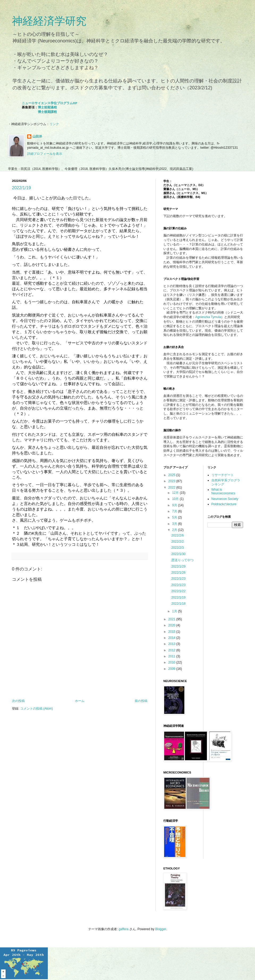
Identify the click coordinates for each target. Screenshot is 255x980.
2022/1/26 (178, 573)
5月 (175, 517)
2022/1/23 (178, 579)
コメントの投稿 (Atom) (37, 709)
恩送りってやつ (182, 560)
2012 (172, 650)
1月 (175, 611)
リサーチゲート (223, 475)
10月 (176, 499)
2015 (172, 632)
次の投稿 (18, 701)
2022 (172, 487)
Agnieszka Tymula (208, 317)
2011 (172, 656)
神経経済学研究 (49, 21)
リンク (54, 124)
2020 (172, 625)
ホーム (80, 701)
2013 (172, 644)
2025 (172, 475)
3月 (175, 524)
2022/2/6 (178, 535)
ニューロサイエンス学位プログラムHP (50, 103)
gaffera (123, 929)
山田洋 (37, 137)
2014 (172, 638)
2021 (172, 619)
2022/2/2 (178, 542)
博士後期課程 (47, 112)
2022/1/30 (178, 554)
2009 (172, 669)
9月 (175, 505)
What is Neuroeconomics (223, 491)
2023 (172, 481)
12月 (176, 493)
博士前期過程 (47, 107)
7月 (175, 511)
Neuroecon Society (225, 499)
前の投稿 (141, 701)
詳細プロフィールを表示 (45, 154)
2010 (172, 662)
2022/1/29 (178, 566)
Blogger (161, 929)
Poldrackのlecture (224, 504)
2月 (175, 530)
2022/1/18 (178, 604)
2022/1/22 (178, 591)
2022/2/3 (178, 548)
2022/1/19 (21, 188)
